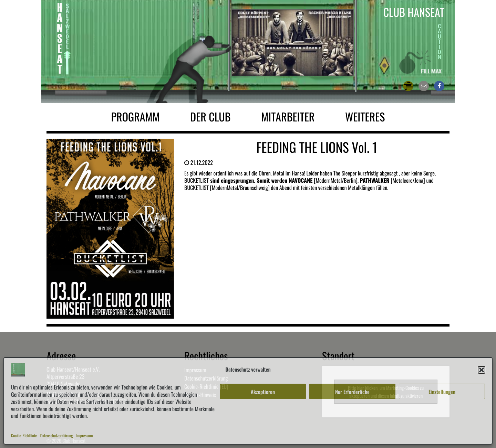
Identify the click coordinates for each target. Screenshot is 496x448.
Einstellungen (442, 392)
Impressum (85, 436)
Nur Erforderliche (352, 392)
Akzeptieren (263, 392)
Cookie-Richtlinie (24, 436)
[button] (482, 370)
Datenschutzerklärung (57, 436)
